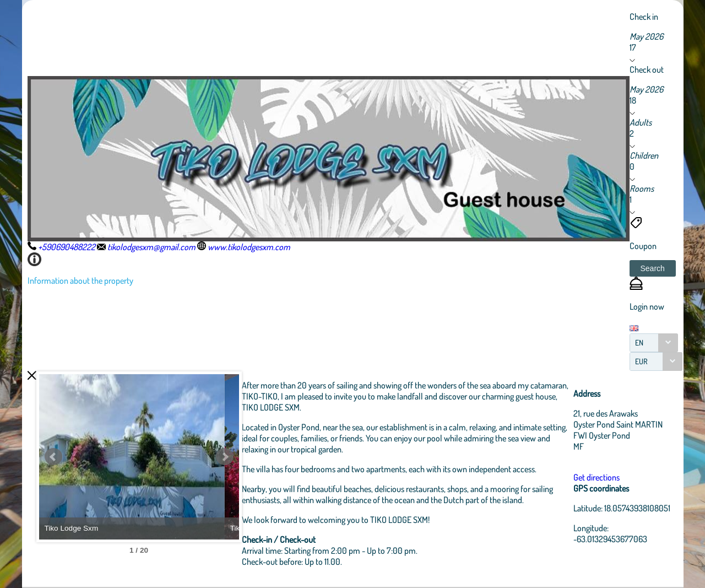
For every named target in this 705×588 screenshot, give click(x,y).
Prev (53, 457)
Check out (647, 69)
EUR (641, 361)
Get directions (599, 477)
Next (245, 457)
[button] (653, 268)
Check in (644, 17)
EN (639, 342)
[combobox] (654, 343)
